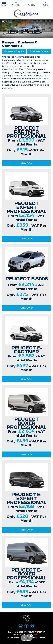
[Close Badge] (31, 636)
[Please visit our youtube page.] (33, 627)
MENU (4, 4)
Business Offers (39, 51)
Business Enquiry (14, 51)
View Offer (27, 163)
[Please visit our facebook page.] (26, 627)
